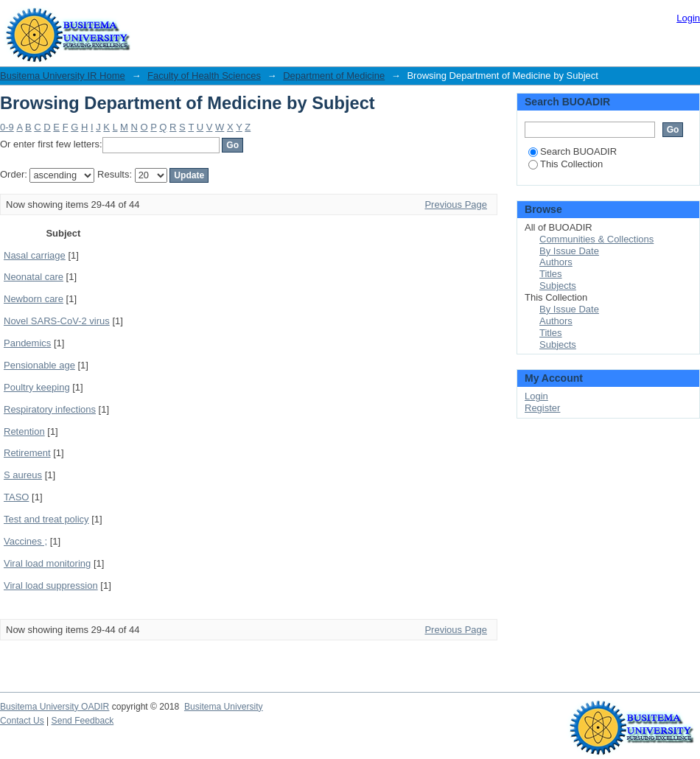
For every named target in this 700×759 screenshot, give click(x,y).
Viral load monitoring (47, 563)
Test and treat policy (46, 519)
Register (542, 408)
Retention (24, 431)
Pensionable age (39, 365)
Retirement (27, 453)
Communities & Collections (596, 239)
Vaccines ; (25, 541)
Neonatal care (34, 277)
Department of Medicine (334, 76)
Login (688, 18)
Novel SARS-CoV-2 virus (57, 321)
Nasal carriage (35, 255)
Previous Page (456, 204)
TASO (16, 497)
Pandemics (27, 343)
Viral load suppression (51, 585)
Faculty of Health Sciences (204, 76)
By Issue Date (569, 251)
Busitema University (224, 707)
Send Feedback (83, 721)
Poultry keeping (37, 387)
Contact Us (22, 721)
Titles (551, 274)
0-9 (7, 127)
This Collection (566, 164)
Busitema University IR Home (63, 76)
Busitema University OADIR (55, 707)
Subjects (558, 286)
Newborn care (34, 299)
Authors (556, 262)
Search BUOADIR (573, 151)
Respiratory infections (50, 409)
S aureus (23, 475)
